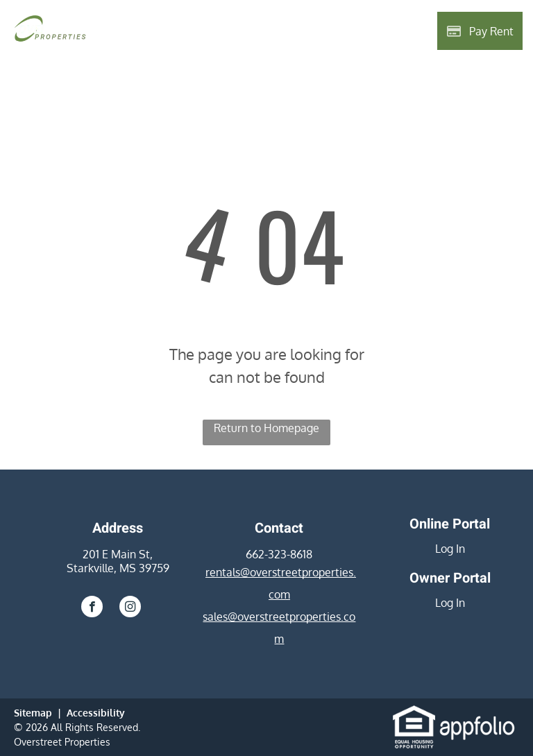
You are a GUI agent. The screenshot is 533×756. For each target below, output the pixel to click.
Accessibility (96, 713)
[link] (414, 714)
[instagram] (130, 608)
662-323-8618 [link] (279, 554)
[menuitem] (150, 33)
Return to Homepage (266, 428)
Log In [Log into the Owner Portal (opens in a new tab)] (450, 603)
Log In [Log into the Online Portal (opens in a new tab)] (450, 549)
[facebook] (92, 608)
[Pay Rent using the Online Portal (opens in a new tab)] (480, 31)
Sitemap (33, 713)
